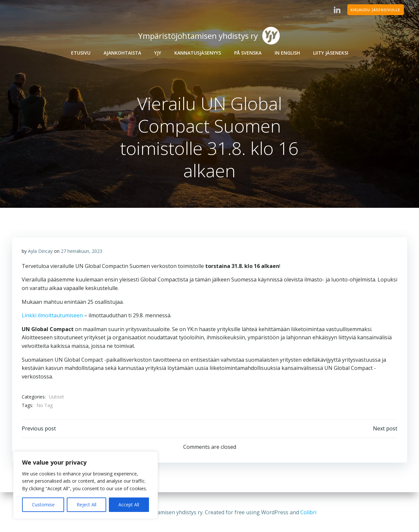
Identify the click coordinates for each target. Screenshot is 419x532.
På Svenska (248, 53)
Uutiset (57, 397)
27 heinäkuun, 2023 (82, 252)
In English (287, 53)
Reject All (86, 505)
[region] (86, 485)
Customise (43, 505)
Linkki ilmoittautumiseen (52, 316)
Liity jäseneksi (331, 53)
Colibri (308, 512)
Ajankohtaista (122, 53)
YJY (158, 53)
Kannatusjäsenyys (198, 53)
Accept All (129, 505)
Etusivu (81, 53)
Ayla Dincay (40, 252)
